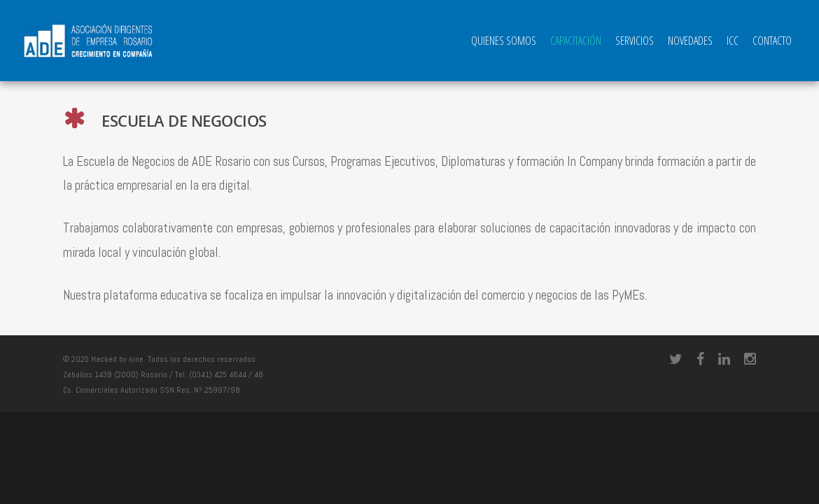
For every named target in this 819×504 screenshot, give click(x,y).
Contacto (772, 41)
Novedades (690, 41)
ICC (733, 41)
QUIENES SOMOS (504, 41)
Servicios (635, 41)
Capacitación (576, 41)
